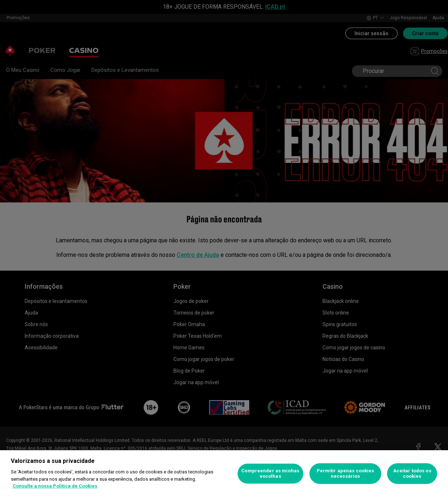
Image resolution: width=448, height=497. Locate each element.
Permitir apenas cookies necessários (346, 474)
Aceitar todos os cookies (412, 474)
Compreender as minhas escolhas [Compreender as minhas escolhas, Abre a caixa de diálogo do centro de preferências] (270, 474)
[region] (224, 474)
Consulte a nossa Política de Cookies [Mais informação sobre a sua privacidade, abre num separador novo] (55, 486)
